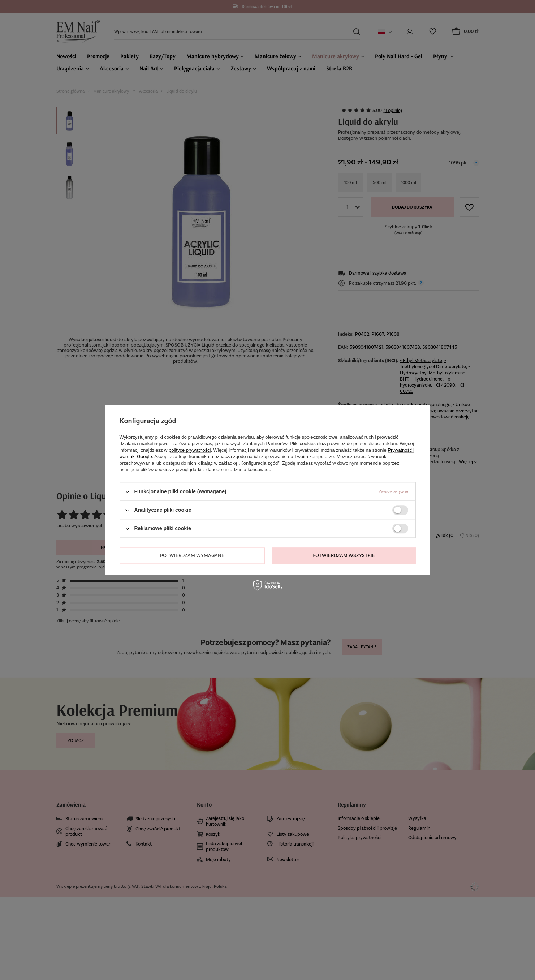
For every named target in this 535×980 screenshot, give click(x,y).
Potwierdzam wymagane (192, 556)
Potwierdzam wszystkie (344, 556)
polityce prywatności (190, 450)
